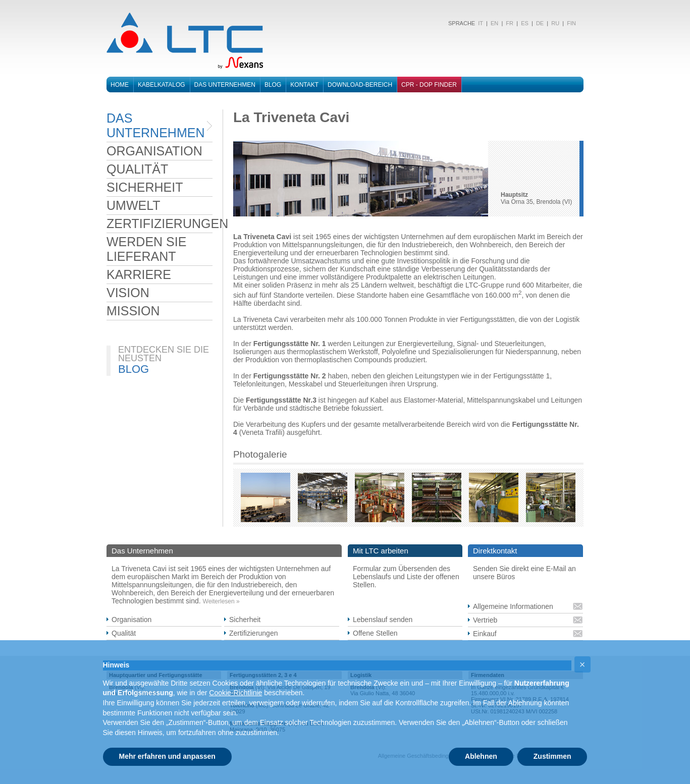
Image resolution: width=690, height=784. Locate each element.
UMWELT (133, 205)
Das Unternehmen (225, 85)
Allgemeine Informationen (513, 606)
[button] (582, 664)
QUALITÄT (137, 169)
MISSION (133, 311)
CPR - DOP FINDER (429, 85)
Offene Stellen (375, 633)
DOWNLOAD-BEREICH (360, 85)
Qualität (124, 633)
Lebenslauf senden (383, 620)
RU (555, 23)
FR (510, 23)
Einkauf (485, 634)
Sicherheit (245, 620)
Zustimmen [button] (552, 756)
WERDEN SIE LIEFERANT (146, 249)
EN (494, 23)
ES (525, 23)
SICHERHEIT (145, 187)
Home (120, 85)
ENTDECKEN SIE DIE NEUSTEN (164, 354)
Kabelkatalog (162, 85)
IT (480, 23)
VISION (128, 293)
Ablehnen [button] (481, 756)
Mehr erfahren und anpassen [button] (167, 756)
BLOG (134, 369)
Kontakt (304, 85)
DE (540, 23)
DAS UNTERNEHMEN (155, 125)
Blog (273, 85)
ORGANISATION (154, 151)
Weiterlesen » (221, 601)
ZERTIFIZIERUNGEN (160, 223)
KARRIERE (139, 274)
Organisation (131, 620)
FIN (571, 23)
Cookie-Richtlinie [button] (235, 693)
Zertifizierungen (254, 633)
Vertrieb (485, 620)
